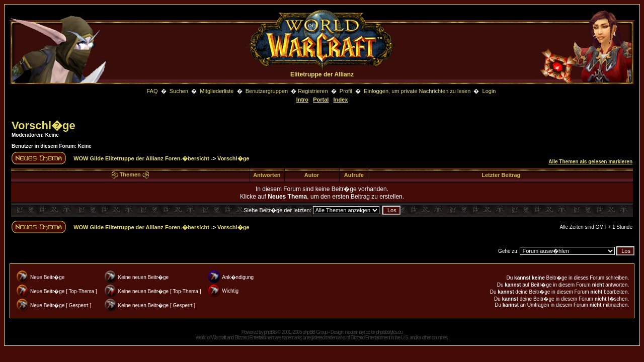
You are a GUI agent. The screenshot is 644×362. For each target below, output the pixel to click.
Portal (321, 100)
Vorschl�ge (44, 125)
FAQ (152, 91)
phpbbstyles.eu (389, 332)
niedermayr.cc (357, 332)
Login (489, 91)
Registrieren (313, 91)
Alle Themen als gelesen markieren (590, 162)
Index (341, 100)
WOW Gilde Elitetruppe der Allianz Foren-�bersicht (141, 158)
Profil (346, 91)
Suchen (180, 91)
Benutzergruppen (267, 91)
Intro (302, 100)
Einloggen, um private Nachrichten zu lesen (417, 91)
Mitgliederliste (217, 91)
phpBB (270, 332)
